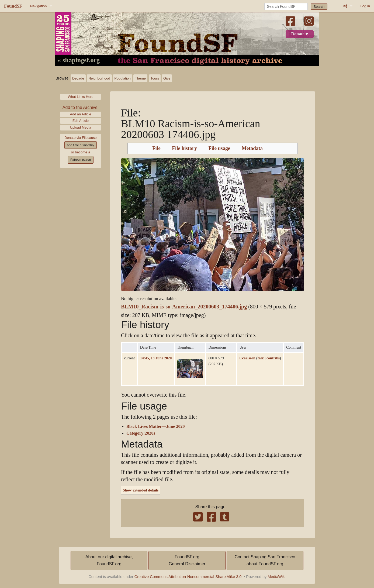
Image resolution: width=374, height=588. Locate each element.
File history (184, 148)
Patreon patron (81, 160)
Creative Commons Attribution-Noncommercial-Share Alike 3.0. (189, 577)
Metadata (252, 148)
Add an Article (81, 114)
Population (123, 78)
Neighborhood (99, 78)
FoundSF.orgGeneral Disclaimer (187, 560)
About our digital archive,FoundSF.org (109, 560)
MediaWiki (276, 577)
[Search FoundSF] (286, 6)
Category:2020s (141, 433)
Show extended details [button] (141, 490)
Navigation (38, 6)
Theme (140, 78)
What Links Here (81, 97)
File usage (219, 148)
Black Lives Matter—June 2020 (155, 427)
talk (261, 358)
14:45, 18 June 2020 (156, 358)
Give (167, 78)
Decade (78, 78)
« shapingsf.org (79, 60)
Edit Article (81, 121)
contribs (273, 358)
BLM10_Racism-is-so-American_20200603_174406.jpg (184, 307)
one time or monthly (80, 145)
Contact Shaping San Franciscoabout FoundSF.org (265, 560)
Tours (155, 78)
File (156, 148)
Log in (365, 6)
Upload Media (81, 127)
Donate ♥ (300, 34)
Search (319, 7)
